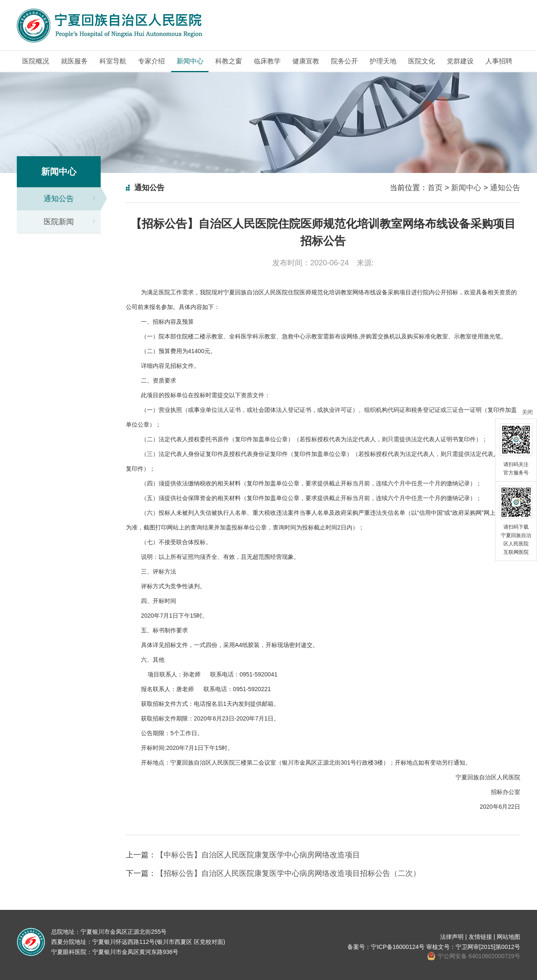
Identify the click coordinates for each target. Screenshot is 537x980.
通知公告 (59, 199)
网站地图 (508, 937)
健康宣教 (306, 61)
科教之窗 (229, 61)
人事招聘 (499, 61)
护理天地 (383, 61)
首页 (435, 188)
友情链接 (480, 937)
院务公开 (344, 61)
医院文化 (422, 61)
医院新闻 (59, 222)
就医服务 (74, 61)
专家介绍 (151, 61)
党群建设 (460, 61)
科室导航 (113, 61)
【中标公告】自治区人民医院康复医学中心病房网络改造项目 (258, 855)
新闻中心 (190, 61)
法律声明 (452, 937)
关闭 (527, 412)
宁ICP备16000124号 (398, 947)
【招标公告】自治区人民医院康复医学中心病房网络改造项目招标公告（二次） (288, 873)
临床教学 (267, 61)
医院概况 (36, 61)
